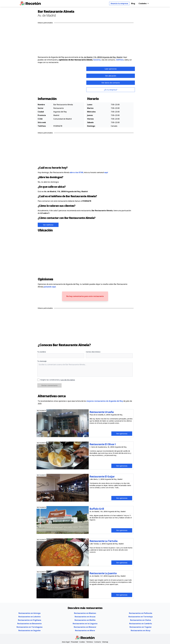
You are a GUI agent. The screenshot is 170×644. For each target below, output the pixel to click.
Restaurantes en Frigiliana (30, 620)
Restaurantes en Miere (85, 630)
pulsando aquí (50, 287)
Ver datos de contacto (111, 83)
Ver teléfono (48, 225)
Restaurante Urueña (102, 412)
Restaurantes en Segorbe (29, 630)
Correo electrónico (93, 352)
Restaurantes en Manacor (85, 627)
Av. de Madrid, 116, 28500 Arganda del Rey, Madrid (102, 57)
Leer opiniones (111, 69)
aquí (106, 172)
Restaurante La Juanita (103, 573)
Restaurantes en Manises (85, 613)
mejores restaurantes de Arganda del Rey (105, 401)
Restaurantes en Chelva (141, 620)
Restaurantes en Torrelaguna (29, 627)
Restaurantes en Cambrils (141, 624)
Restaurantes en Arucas (85, 617)
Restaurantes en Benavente (29, 624)
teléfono (120, 60)
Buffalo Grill (97, 509)
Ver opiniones (122, 434)
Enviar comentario (49, 385)
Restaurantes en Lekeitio (29, 617)
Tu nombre (42, 352)
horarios (97, 60)
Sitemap (105, 642)
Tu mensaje (42, 361)
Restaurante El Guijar (102, 476)
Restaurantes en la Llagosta (85, 624)
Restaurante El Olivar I (103, 444)
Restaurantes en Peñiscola (141, 613)
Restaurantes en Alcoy (141, 630)
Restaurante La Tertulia (103, 541)
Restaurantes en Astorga (29, 613)
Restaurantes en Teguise (141, 627)
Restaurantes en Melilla (85, 620)
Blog (133, 3)
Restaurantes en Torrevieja (141, 617)
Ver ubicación (111, 76)
